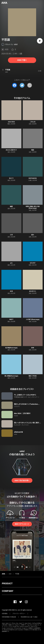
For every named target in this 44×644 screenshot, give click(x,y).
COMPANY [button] (8, 591)
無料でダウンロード (22, 524)
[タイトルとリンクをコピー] (30, 85)
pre (11, 263)
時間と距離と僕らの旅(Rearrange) (33, 207)
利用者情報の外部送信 (9, 617)
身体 (33, 348)
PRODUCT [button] (7, 583)
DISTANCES (33, 178)
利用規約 (5, 614)
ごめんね (33, 122)
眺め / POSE (33, 376)
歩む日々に (33, 291)
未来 (11, 291)
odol (16, 44)
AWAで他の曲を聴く (22, 480)
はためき (33, 263)
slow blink (11, 122)
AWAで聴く (22, 60)
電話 (33, 150)
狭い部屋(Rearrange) (11, 376)
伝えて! (11, 178)
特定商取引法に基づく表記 (29, 617)
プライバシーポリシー (19, 614)
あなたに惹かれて (11, 150)
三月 (11, 235)
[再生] (40, 41)
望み (33, 235)
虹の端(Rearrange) (11, 348)
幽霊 (11, 206)
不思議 (17, 574)
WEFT (11, 319)
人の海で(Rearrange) (33, 319)
